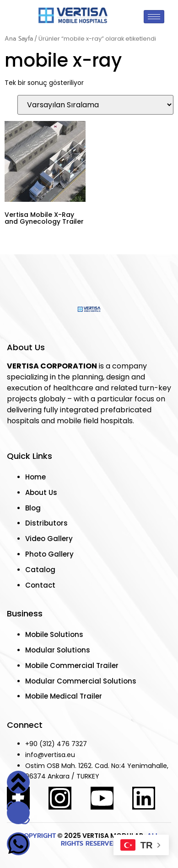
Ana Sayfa (19, 39)
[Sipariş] (95, 105)
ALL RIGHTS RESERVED (110, 840)
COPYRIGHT (38, 836)
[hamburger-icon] (154, 17)
